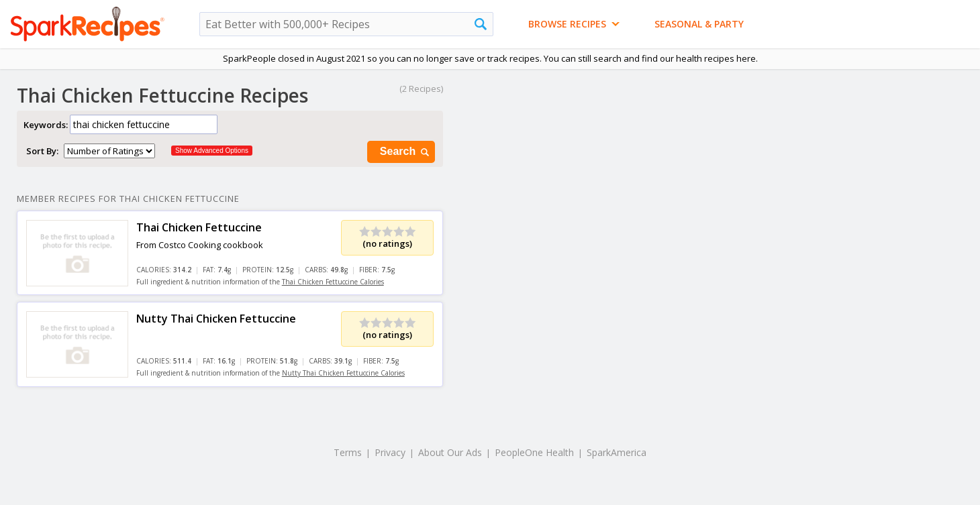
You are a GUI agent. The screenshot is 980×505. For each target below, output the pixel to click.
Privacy (390, 452)
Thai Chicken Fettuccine (199, 227)
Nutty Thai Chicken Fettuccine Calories (343, 373)
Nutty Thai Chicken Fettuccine (216, 319)
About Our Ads (450, 452)
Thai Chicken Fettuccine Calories (333, 282)
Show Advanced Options (212, 151)
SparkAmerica (617, 452)
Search (405, 152)
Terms (348, 452)
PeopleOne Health (534, 452)
